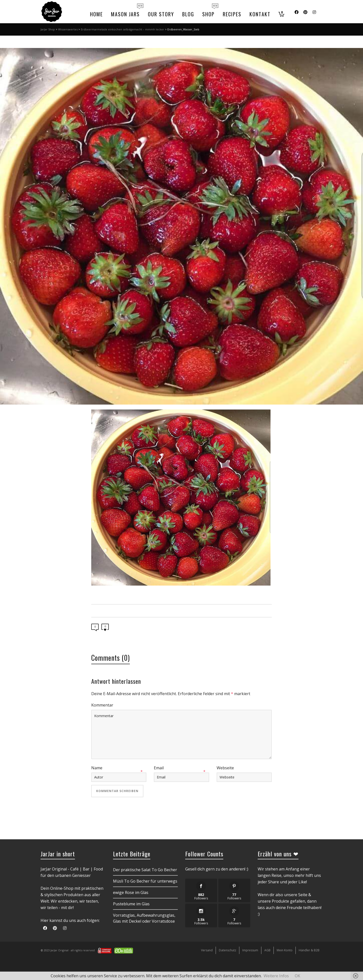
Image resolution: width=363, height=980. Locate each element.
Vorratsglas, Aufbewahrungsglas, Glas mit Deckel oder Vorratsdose (144, 918)
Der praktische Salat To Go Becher (145, 870)
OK (297, 976)
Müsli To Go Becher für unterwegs (145, 881)
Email (159, 768)
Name (97, 768)
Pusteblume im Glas (131, 904)
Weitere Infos (276, 976)
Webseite (225, 768)
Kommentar (102, 705)
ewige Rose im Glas (131, 892)
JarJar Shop (48, 29)
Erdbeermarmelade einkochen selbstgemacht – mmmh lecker (123, 29)
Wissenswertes (68, 29)
